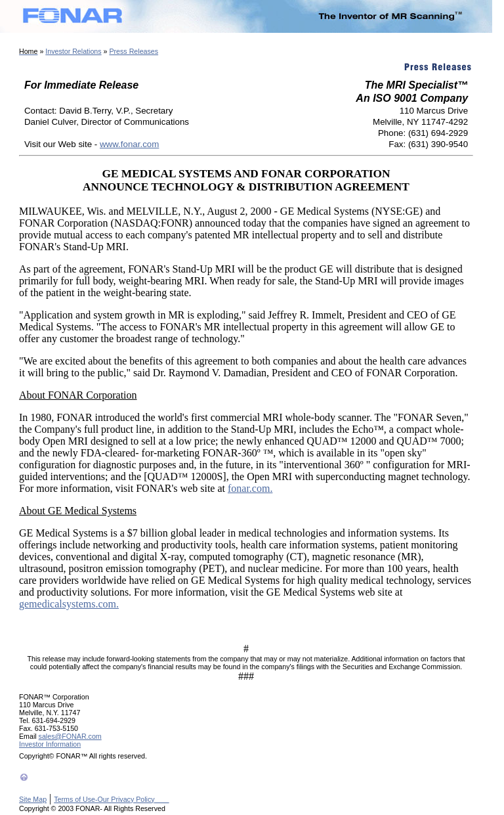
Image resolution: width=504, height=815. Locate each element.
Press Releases (134, 51)
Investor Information (50, 744)
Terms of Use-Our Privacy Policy (111, 799)
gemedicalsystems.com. (69, 604)
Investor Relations (73, 51)
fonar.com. (250, 488)
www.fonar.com (129, 144)
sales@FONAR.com (70, 736)
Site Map (33, 799)
